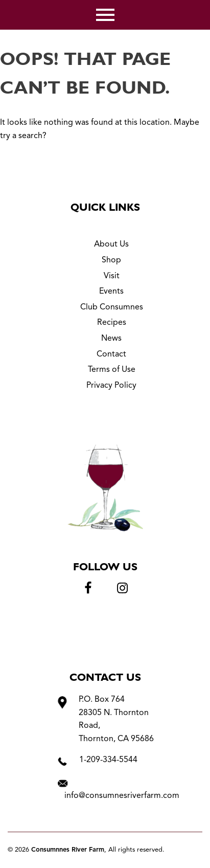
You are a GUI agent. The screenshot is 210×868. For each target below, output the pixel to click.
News (111, 339)
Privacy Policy (111, 386)
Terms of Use (112, 370)
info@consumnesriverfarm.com (122, 796)
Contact (111, 354)
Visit (112, 276)
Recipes (112, 323)
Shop (111, 260)
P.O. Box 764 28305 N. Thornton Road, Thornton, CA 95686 (116, 719)
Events (111, 292)
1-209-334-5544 (108, 760)
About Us (111, 244)
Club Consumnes (112, 307)
